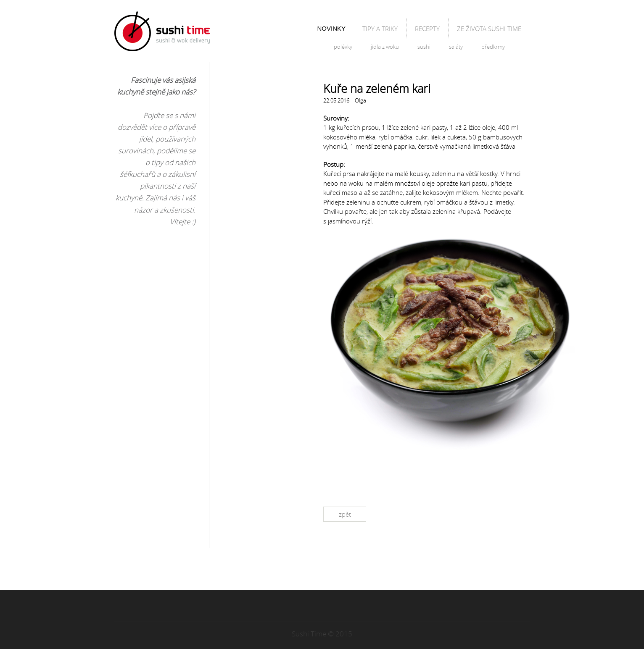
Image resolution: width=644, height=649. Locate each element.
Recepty (427, 29)
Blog (232, 32)
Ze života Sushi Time (489, 29)
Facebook (306, 570)
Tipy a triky (380, 29)
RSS (338, 570)
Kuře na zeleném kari (377, 89)
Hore (322, 611)
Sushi (424, 47)
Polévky (343, 47)
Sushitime (162, 32)
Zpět (345, 514)
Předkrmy (493, 47)
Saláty (456, 47)
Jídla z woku (385, 47)
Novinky (331, 28)
